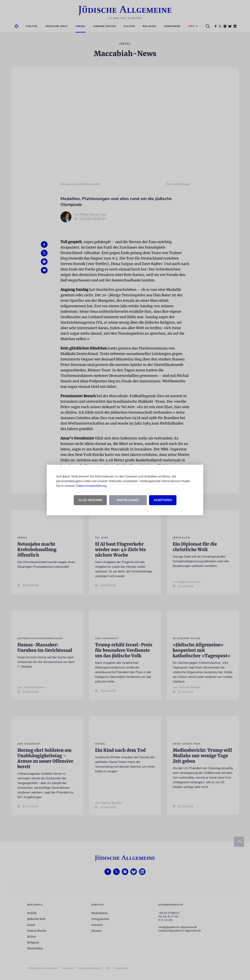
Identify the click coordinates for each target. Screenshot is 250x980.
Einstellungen (128, 500)
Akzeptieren (163, 500)
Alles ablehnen (90, 500)
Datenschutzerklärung (91, 486)
